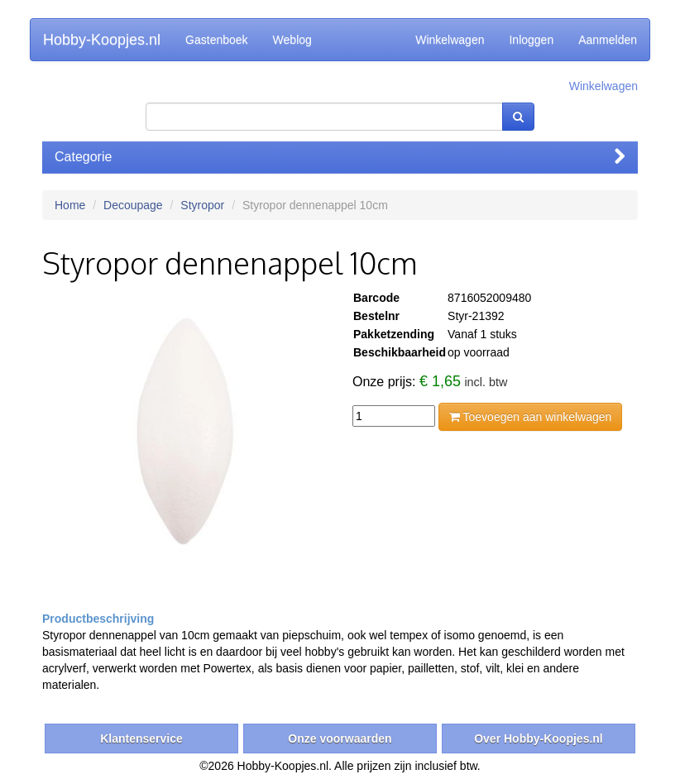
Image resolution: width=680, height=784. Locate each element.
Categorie (340, 157)
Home (70, 205)
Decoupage (133, 205)
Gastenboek (217, 40)
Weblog (292, 40)
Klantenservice (141, 739)
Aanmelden (608, 40)
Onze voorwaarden (340, 739)
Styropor (202, 205)
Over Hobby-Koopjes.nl (539, 739)
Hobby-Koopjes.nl (102, 40)
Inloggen (531, 40)
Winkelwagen (450, 40)
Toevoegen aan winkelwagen (530, 417)
